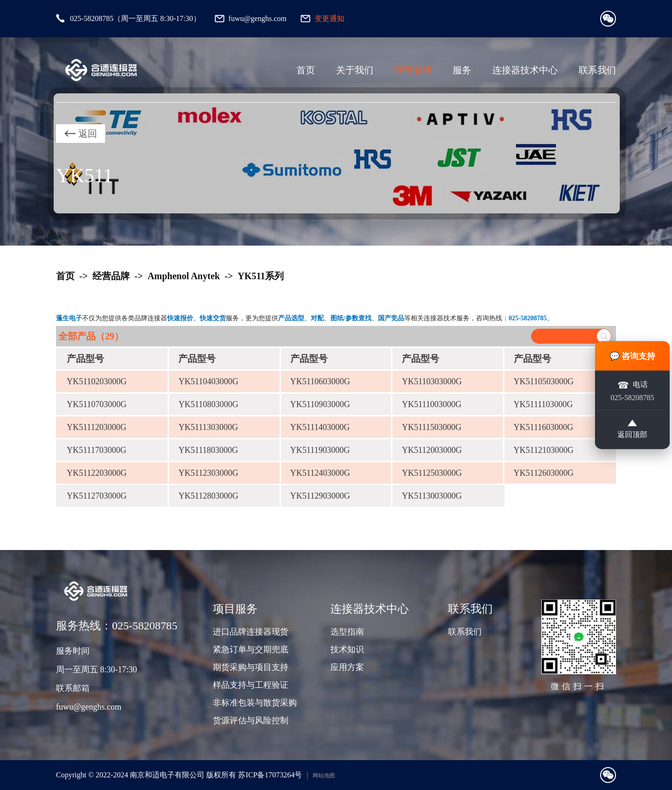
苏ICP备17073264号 (270, 775)
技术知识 (347, 649)
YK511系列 (261, 276)
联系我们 (597, 70)
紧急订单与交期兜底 (251, 649)
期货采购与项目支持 (251, 667)
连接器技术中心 (525, 70)
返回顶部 (632, 430)
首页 (306, 70)
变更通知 (329, 18)
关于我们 (355, 70)
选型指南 (347, 632)
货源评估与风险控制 (251, 720)
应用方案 (347, 667)
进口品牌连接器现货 (251, 632)
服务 (462, 70)
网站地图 (324, 776)
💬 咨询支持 (633, 356)
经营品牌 (413, 70)
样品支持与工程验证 (251, 685)
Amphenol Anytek (184, 276)
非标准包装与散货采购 (255, 703)
